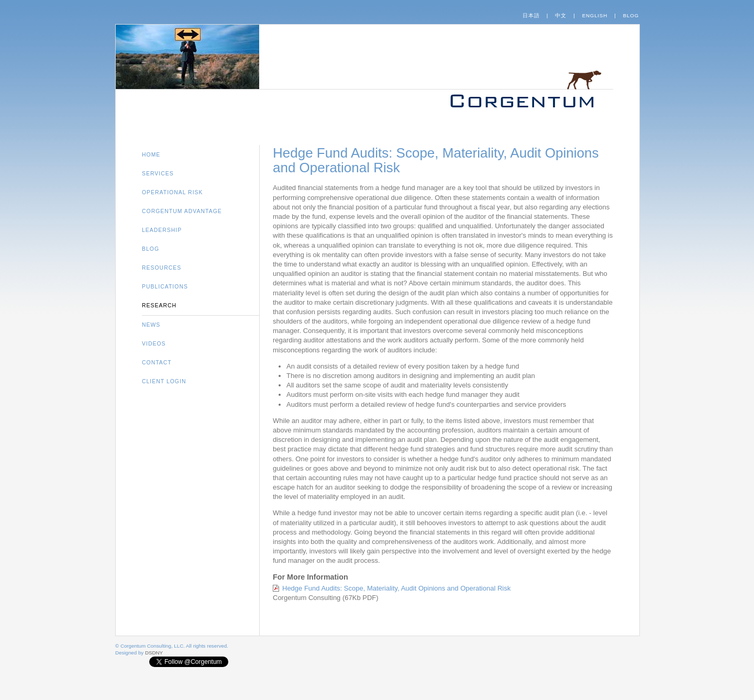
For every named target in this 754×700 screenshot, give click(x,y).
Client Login (164, 381)
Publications (165, 287)
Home (151, 155)
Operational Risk (173, 192)
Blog (631, 15)
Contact (157, 363)
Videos (154, 344)
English (595, 15)
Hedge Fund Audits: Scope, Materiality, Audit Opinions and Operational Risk (396, 588)
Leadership (162, 230)
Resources (162, 268)
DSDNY (154, 653)
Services (158, 174)
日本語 (531, 15)
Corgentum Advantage (182, 211)
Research (159, 305)
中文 (561, 15)
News (151, 325)
